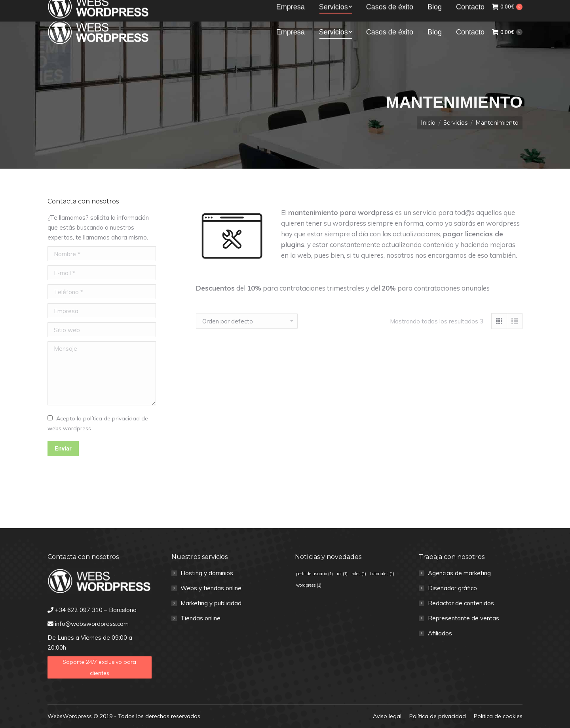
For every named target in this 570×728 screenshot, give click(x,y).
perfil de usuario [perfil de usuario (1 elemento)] (314, 574)
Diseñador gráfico (452, 588)
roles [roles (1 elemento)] (359, 574)
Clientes (508, 7)
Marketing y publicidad (211, 603)
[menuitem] (291, 32)
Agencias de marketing (459, 573)
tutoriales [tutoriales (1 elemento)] (382, 574)
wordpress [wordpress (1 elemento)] (309, 585)
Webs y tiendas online (211, 588)
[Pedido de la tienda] (247, 321)
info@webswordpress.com (149, 7)
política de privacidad (111, 418)
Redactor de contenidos (461, 603)
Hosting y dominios (207, 573)
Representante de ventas (464, 618)
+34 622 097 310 (77, 7)
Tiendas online (200, 618)
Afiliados (440, 633)
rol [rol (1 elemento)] (342, 574)
